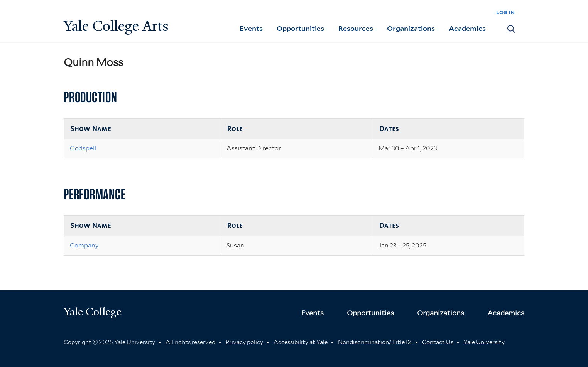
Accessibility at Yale (301, 342)
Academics (467, 28)
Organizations (411, 28)
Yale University (484, 342)
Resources (356, 28)
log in (505, 12)
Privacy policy (244, 342)
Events (251, 28)
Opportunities (300, 28)
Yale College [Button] (93, 312)
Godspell (83, 148)
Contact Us (438, 342)
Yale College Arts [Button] (116, 26)
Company (84, 245)
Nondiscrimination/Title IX (375, 342)
